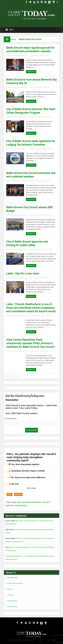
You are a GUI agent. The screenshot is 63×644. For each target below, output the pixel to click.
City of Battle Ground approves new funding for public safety (27, 243)
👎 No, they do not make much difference (27, 477)
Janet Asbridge (10, 556)
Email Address (11, 418)
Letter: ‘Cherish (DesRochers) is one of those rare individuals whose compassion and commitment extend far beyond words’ (31, 308)
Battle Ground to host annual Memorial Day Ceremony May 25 (31, 81)
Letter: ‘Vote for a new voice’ (23, 273)
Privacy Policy (50, 640)
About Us (10, 589)
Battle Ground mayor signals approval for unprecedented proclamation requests (30, 49)
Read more (31, 72)
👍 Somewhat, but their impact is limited (27, 471)
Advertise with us (12, 601)
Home (14, 39)
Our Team (10, 595)
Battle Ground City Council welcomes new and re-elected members (31, 175)
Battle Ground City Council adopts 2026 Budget (29, 209)
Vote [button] (10, 494)
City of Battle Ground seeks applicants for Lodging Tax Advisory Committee (31, 143)
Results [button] (18, 494)
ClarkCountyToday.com (20, 55)
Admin (41, 640)
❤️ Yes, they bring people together (24, 464)
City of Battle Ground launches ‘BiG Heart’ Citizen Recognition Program (31, 111)
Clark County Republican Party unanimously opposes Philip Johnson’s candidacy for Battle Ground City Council (30, 343)
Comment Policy (12, 607)
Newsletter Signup (13, 578)
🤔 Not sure (14, 484)
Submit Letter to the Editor (15, 583)
